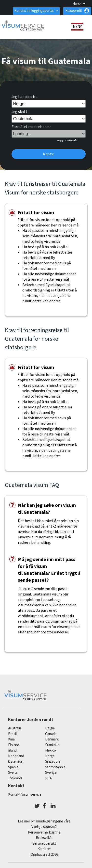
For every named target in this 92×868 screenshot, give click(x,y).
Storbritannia (55, 767)
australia (15, 728)
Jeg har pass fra (25, 97)
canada (51, 734)
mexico (51, 750)
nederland (16, 756)
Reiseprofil (73, 11)
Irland (12, 750)
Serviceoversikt (44, 844)
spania (13, 767)
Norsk (77, 4)
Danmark (52, 739)
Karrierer (44, 849)
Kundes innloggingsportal (34, 11)
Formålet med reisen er (31, 127)
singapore (53, 762)
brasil (12, 734)
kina (11, 739)
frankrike (52, 745)
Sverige (51, 773)
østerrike (15, 762)
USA (48, 778)
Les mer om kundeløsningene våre (44, 821)
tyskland (15, 778)
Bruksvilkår (44, 838)
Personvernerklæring (44, 832)
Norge (50, 756)
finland (14, 745)
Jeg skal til (21, 112)
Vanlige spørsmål (44, 827)
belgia (50, 728)
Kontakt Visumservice (25, 795)
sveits (13, 773)
